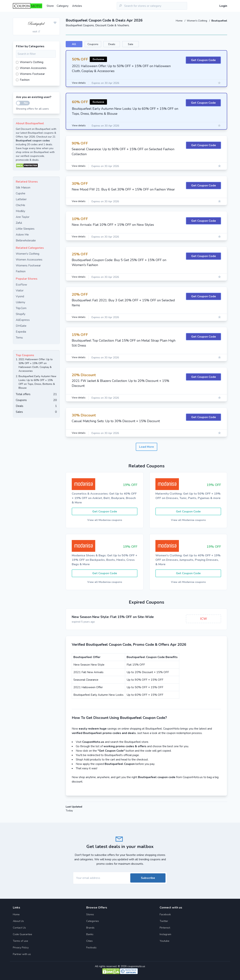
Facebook (165, 914)
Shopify (21, 314)
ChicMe (20, 205)
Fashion (23, 80)
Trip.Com (21, 308)
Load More (147, 447)
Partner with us (22, 954)
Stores (90, 914)
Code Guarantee (22, 934)
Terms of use (20, 941)
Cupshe (21, 193)
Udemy (20, 302)
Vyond (20, 296)
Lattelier (21, 199)
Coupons (104, 44)
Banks (90, 934)
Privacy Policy (21, 948)
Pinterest (165, 928)
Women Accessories (31, 68)
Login (223, 6)
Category (63, 6)
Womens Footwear (30, 74)
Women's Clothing (197, 21)
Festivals (91, 948)
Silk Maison (23, 188)
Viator (20, 291)
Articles (77, 6)
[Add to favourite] (55, 23)
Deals (130, 44)
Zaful (19, 223)
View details (79, 84)
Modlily (20, 211)
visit (36, 32)
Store (50, 6)
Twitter (164, 921)
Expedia (21, 332)
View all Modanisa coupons (105, 521)
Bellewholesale (26, 240)
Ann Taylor (23, 217)
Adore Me (22, 235)
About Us (18, 921)
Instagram (165, 934)
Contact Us (19, 928)
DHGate (21, 326)
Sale (157, 44)
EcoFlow (21, 285)
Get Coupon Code (203, 61)
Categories (93, 921)
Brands (90, 928)
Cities (89, 941)
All (77, 44)
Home (178, 21)
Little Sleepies (25, 229)
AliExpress (23, 320)
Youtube (164, 941)
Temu (19, 338)
